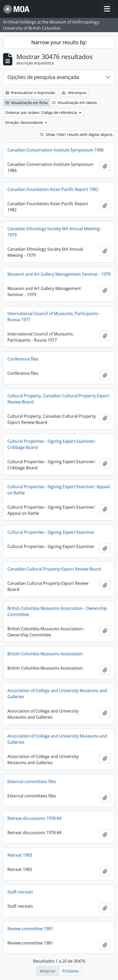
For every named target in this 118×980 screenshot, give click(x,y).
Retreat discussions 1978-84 (34, 818)
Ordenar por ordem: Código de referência (42, 113)
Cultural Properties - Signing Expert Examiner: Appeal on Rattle (59, 490)
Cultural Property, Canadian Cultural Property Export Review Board (58, 399)
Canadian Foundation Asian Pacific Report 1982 (53, 189)
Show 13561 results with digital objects (76, 135)
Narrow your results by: (59, 42)
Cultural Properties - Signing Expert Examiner (51, 532)
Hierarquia (74, 93)
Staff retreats (20, 892)
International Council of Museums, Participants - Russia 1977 (54, 317)
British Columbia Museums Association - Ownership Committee (57, 611)
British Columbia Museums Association (45, 654)
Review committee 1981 (30, 929)
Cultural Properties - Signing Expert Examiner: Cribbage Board (51, 444)
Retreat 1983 (20, 855)
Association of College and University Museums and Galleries (57, 694)
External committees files (32, 781)
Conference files (23, 359)
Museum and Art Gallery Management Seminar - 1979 (59, 274)
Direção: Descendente (25, 123)
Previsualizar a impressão (30, 93)
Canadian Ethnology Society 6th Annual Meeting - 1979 (55, 232)
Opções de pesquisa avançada (43, 77)
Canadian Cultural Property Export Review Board (54, 569)
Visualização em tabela (74, 103)
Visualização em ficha (26, 103)
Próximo (70, 971)
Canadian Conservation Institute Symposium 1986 (56, 150)
